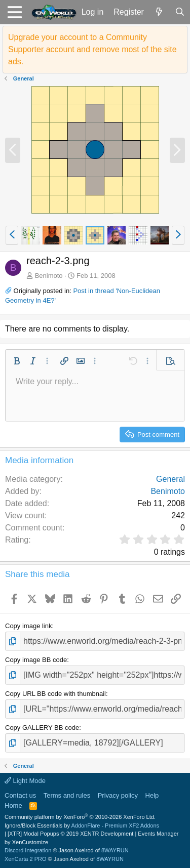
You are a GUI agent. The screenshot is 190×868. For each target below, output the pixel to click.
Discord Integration (28, 850)
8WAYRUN (115, 850)
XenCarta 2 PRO (26, 859)
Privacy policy (118, 795)
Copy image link (29, 626)
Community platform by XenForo (80, 817)
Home (13, 805)
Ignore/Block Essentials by (82, 825)
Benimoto (49, 276)
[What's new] (159, 12)
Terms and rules (67, 795)
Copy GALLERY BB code (42, 728)
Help (152, 795)
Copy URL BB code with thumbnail (55, 694)
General (170, 479)
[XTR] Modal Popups (70, 834)
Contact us (20, 795)
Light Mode (25, 781)
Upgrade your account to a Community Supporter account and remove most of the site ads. (92, 49)
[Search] (180, 12)
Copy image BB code (36, 660)
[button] (14, 12)
